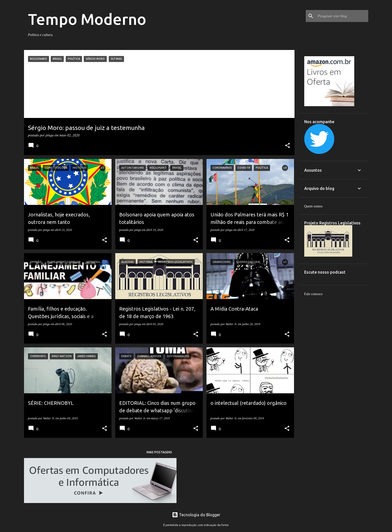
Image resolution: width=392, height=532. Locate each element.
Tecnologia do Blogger (196, 515)
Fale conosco (313, 294)
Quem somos (313, 206)
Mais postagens (159, 452)
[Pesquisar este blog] (342, 16)
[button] (287, 146)
